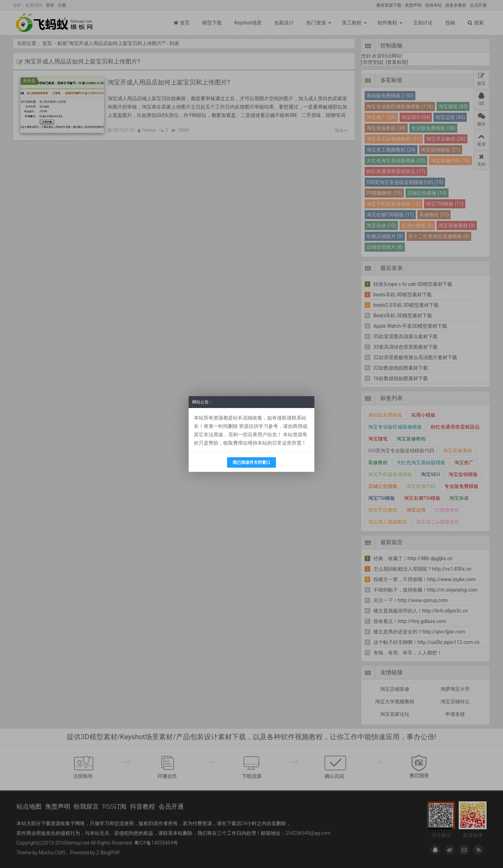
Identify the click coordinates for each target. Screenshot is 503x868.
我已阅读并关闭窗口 (251, 462)
